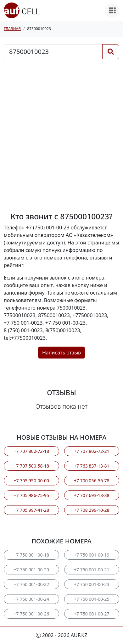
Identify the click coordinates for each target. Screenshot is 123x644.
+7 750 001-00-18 (31, 555)
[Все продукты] (112, 10)
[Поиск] (111, 52)
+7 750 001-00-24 (31, 599)
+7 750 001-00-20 (31, 570)
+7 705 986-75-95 (31, 495)
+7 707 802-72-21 (92, 451)
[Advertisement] (61, 136)
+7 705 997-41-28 (31, 510)
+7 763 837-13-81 (92, 466)
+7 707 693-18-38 (92, 495)
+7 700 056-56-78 (92, 481)
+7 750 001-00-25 (92, 599)
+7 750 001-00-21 (92, 570)
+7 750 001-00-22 (31, 584)
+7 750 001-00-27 (92, 614)
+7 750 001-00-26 (31, 614)
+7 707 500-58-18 (31, 466)
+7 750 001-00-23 (92, 584)
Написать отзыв (61, 353)
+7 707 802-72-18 (31, 451)
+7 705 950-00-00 (31, 481)
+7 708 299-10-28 (92, 510)
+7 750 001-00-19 (92, 555)
